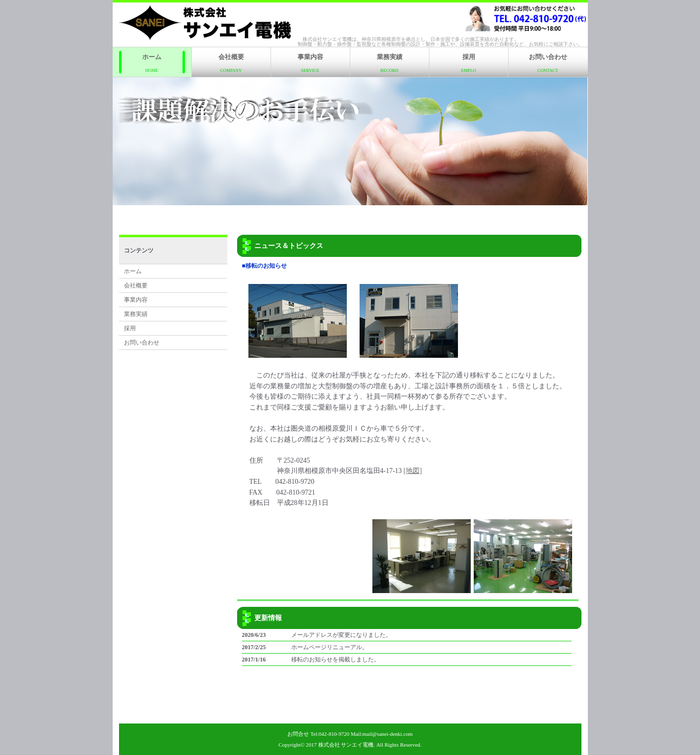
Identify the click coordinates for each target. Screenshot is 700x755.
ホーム (152, 63)
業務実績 (390, 63)
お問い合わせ (548, 63)
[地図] (412, 471)
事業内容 (310, 63)
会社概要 (231, 63)
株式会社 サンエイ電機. (347, 745)
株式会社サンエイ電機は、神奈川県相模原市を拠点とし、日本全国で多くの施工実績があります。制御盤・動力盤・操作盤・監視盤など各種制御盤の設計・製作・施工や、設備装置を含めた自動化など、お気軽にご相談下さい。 (440, 42)
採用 (469, 63)
